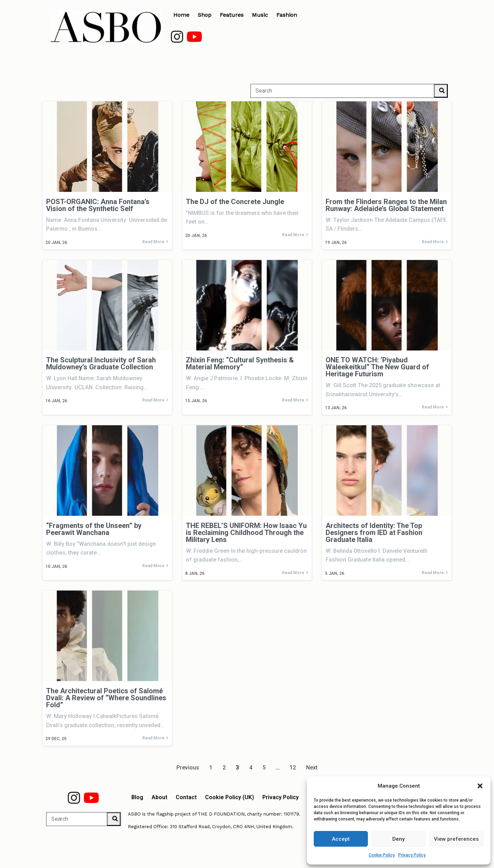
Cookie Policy (382, 855)
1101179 (291, 814)
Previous (188, 768)
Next (312, 768)
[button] (480, 786)
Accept (341, 839)
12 (293, 768)
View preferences (456, 839)
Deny (398, 839)
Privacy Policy (412, 855)
